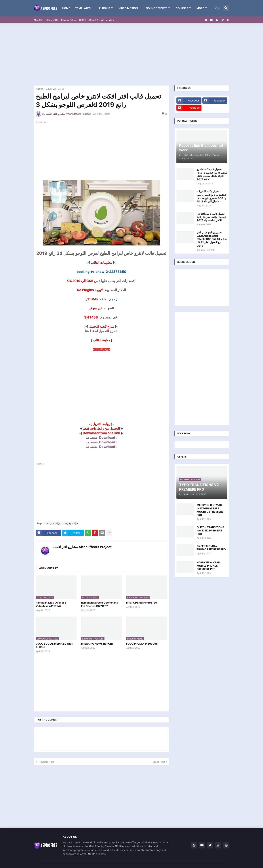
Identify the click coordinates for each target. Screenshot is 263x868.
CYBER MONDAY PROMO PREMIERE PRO (211, 548)
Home (66, 8)
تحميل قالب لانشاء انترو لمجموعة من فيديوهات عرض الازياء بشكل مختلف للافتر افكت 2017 (212, 174)
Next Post (159, 762)
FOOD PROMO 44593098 (142, 644)
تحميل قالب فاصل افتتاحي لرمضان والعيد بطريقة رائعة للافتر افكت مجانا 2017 (211, 217)
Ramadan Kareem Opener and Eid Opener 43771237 (100, 604)
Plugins (105, 8)
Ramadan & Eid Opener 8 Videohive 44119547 (51, 604)
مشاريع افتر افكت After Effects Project (82, 547)
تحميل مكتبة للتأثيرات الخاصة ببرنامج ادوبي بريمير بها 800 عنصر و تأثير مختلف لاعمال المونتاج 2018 (211, 196)
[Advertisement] (131, 54)
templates (83, 8)
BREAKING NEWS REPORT (97, 644)
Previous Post (46, 762)
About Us (38, 20)
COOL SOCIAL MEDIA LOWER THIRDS (54, 645)
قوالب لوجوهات (71, 523)
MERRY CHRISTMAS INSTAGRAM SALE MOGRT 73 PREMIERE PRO (210, 510)
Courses (182, 8)
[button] (217, 8)
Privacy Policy (69, 20)
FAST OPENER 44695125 (142, 603)
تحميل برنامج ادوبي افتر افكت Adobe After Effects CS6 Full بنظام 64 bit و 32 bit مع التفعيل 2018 (212, 239)
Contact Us (52, 20)
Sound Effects (157, 8)
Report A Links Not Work (102, 20)
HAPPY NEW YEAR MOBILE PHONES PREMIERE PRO (208, 566)
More (200, 8)
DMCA (83, 20)
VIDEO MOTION (128, 8)
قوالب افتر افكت (55, 89)
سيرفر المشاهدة (101, 349)
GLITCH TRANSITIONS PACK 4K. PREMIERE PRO (210, 530)
